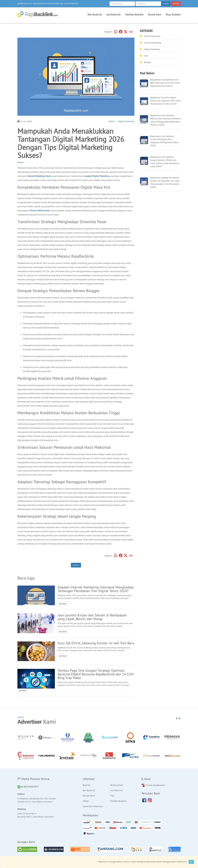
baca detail (63, 604)
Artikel (112, 121)
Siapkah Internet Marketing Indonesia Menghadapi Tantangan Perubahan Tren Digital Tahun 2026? (96, 589)
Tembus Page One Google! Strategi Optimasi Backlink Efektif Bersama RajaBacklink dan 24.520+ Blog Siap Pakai (96, 674)
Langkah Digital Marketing (96, 176)
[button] (177, 718)
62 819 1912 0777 (28, 787)
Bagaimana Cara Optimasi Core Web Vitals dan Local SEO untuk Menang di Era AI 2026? (165, 83)
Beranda (87, 785)
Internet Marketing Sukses (39, 176)
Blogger (148, 62)
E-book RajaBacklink (153, 785)
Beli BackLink (95, 15)
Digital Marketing (126, 121)
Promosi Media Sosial (40, 210)
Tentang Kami (117, 785)
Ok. (191, 862)
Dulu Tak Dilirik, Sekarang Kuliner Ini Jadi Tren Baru (96, 643)
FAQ (112, 796)
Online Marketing (152, 36)
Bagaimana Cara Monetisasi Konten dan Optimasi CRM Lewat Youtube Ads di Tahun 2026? (165, 101)
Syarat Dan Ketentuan (93, 806)
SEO (146, 56)
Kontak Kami (155, 15)
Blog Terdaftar (173, 15)
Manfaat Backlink (134, 15)
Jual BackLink (113, 15)
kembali (76, 565)
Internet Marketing (153, 43)
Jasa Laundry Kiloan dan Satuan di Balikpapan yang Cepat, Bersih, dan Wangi (92, 617)
